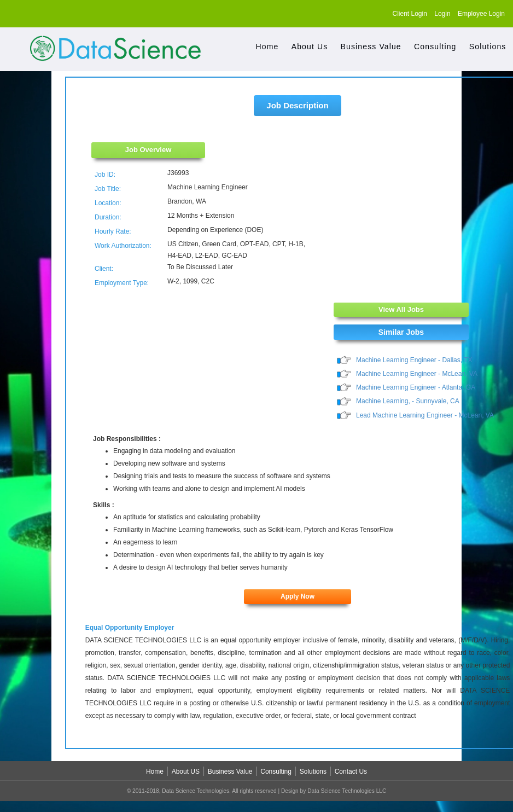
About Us (310, 47)
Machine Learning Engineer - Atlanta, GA (416, 388)
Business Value (371, 47)
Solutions (488, 47)
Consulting (435, 47)
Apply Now (298, 598)
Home (267, 47)
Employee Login (481, 14)
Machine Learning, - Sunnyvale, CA (408, 402)
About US (186, 773)
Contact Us (351, 773)
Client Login (410, 14)
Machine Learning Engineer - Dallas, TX (414, 360)
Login (442, 14)
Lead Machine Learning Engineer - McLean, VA (425, 416)
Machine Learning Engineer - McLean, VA (417, 374)
